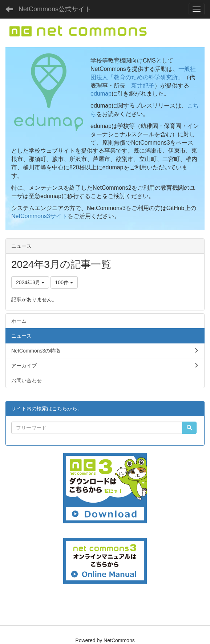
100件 (64, 282)
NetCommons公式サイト (55, 9)
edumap (101, 94)
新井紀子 (143, 86)
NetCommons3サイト (39, 216)
